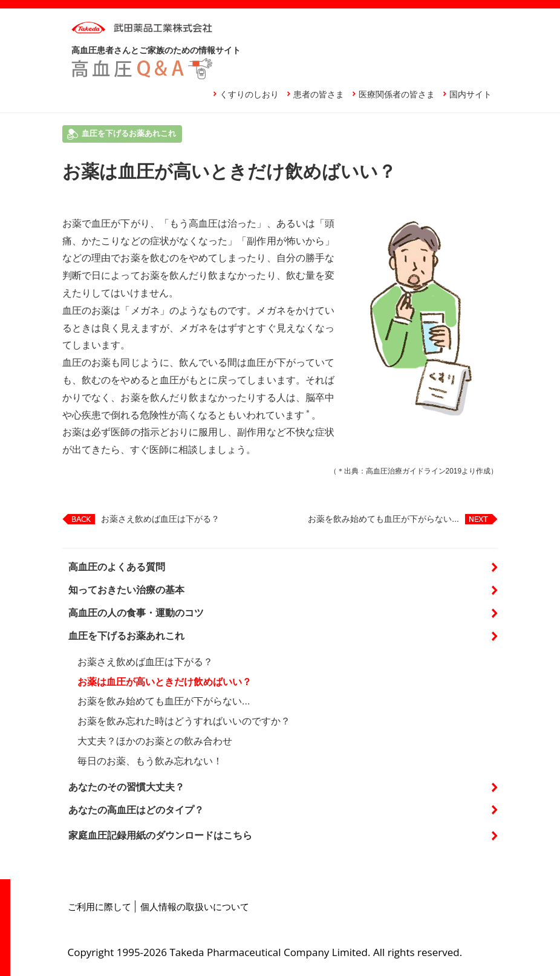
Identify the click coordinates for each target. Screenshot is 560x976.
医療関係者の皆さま (397, 94)
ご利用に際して (99, 906)
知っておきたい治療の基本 (126, 590)
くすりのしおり (249, 94)
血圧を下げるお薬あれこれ (126, 636)
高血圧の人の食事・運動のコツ (136, 613)
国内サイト (470, 94)
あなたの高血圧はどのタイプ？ (136, 810)
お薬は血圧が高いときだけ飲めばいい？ (164, 682)
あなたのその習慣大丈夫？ (126, 787)
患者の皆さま (319, 94)
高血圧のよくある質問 (117, 567)
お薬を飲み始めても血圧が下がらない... (383, 519)
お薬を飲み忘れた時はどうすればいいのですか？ (184, 721)
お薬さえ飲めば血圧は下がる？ (160, 519)
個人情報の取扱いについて (195, 906)
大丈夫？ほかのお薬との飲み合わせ (155, 741)
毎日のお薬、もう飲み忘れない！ (150, 761)
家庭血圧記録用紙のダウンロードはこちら (160, 835)
